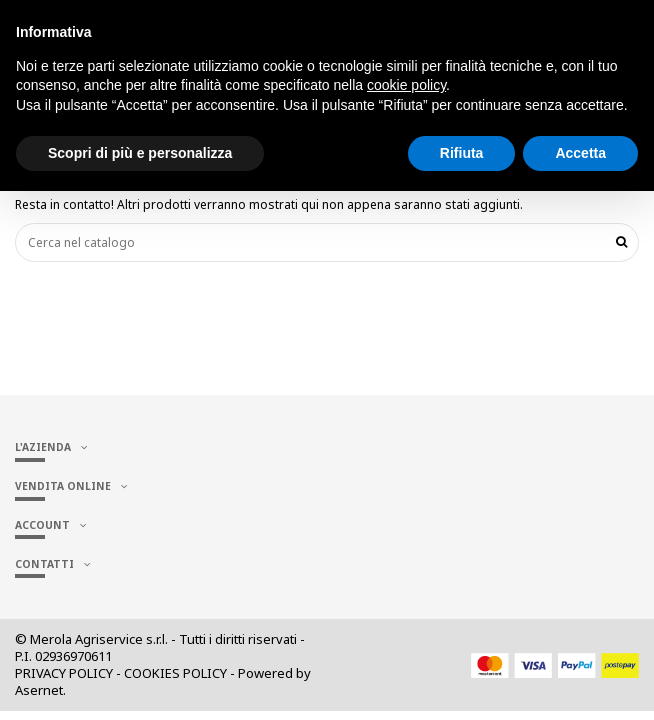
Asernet (39, 690)
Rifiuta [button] (462, 153)
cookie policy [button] (406, 85)
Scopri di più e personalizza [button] (140, 153)
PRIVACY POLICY (64, 673)
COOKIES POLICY (175, 673)
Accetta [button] (580, 153)
